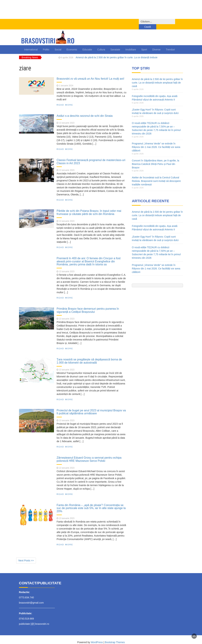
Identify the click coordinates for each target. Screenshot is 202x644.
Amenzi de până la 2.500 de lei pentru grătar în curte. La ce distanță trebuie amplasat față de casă (157, 77)
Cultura (101, 44)
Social (58, 44)
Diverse (156, 44)
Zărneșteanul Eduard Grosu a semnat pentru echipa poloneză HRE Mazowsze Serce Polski (89, 454)
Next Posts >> (26, 555)
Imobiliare (131, 44)
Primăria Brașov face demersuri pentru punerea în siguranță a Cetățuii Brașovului (88, 305)
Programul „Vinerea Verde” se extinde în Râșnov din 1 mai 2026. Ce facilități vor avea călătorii (156, 142)
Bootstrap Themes (115, 637)
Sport (144, 44)
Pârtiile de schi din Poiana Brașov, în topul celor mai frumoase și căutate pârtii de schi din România (89, 207)
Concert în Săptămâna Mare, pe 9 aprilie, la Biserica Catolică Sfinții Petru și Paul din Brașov (155, 159)
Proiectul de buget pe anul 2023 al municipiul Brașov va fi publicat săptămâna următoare (91, 407)
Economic (72, 44)
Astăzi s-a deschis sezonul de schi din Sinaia (85, 110)
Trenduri (170, 44)
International (31, 44)
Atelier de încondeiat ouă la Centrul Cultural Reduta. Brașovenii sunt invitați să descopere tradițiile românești (156, 176)
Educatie (87, 44)
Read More (65, 100)
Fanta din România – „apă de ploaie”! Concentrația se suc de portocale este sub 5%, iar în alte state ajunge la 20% (91, 503)
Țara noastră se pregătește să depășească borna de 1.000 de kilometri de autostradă (89, 356)
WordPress (97, 637)
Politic (46, 44)
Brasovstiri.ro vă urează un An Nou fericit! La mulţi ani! (90, 73)
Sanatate (115, 44)
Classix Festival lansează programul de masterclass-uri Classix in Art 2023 (91, 156)
